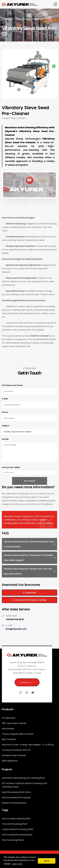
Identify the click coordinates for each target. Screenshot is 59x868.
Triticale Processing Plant (15, 824)
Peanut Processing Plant (14, 803)
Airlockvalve (8, 729)
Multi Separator (10, 761)
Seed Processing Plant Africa (16, 792)
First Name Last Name (12, 385)
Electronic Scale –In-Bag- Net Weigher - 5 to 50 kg (28, 745)
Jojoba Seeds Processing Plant (18, 829)
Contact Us (27, 682)
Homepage (7, 19)
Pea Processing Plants (13, 840)
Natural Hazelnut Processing (16, 798)
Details (5, 439)
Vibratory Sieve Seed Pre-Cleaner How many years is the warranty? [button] (29, 544)
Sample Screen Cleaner (14, 755)
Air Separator (9, 718)
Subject (6, 426)
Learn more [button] (17, 864)
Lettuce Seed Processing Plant (17, 835)
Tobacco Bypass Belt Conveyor (18, 734)
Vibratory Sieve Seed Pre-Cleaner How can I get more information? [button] (28, 571)
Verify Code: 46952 (11, 467)
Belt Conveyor (9, 739)
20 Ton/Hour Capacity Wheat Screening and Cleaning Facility (24, 785)
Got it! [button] (47, 861)
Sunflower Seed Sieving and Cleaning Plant (23, 778)
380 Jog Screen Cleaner (14, 723)
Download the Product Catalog (30, 600)
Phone (5, 412)
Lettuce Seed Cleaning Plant (16, 819)
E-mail (5, 399)
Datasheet (29, 593)
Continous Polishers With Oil (16, 750)
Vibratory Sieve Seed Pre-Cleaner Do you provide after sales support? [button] (28, 558)
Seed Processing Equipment (29, 19)
